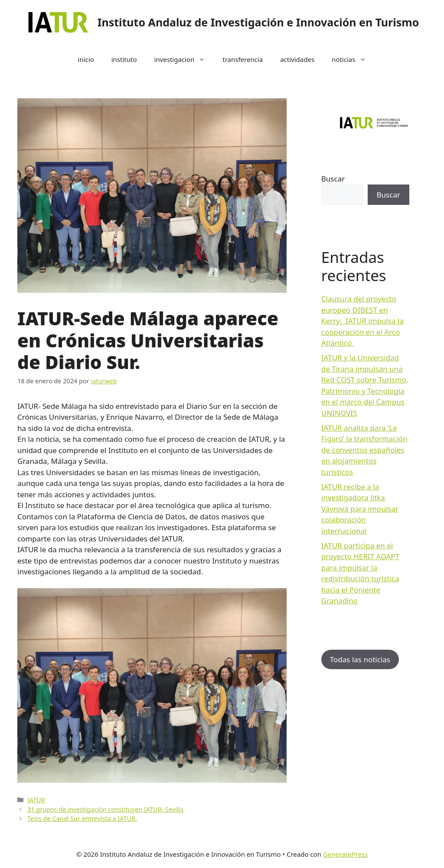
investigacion (184, 59)
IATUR (36, 800)
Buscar (333, 179)
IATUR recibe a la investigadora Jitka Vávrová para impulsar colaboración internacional (360, 509)
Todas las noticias (360, 659)
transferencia (243, 59)
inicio (86, 59)
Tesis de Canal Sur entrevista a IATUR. (82, 818)
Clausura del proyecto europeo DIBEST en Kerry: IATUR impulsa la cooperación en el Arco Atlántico (362, 321)
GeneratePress (345, 854)
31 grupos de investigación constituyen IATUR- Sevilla (105, 809)
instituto (124, 59)
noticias (353, 59)
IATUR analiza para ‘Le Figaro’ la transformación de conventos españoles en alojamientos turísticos (364, 450)
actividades (297, 59)
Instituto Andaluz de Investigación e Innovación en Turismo (258, 22)
